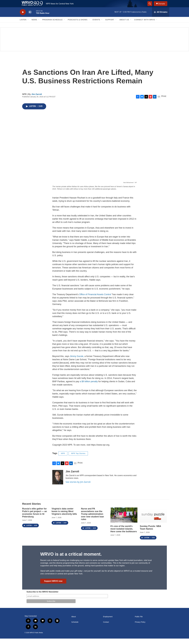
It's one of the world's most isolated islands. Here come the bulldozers (124, 534)
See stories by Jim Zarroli (78, 487)
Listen (23, 25)
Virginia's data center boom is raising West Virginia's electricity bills (64, 517)
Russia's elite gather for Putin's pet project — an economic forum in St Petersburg (35, 518)
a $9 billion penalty (89, 387)
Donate (163, 6)
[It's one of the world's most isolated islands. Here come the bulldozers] (124, 520)
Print (164, 102)
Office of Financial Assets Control (95, 300)
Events (96, 25)
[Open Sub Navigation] (28, 25)
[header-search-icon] (151, 6)
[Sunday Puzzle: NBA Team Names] (153, 520)
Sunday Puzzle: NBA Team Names (150, 533)
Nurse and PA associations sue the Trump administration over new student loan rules (92, 519)
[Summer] (94, 45)
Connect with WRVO (145, 25)
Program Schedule (52, 25)
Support (110, 25)
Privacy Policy (140, 628)
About (74, 622)
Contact (106, 628)
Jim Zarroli (37, 100)
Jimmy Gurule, (77, 362)
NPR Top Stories (78, 459)
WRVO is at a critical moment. (71, 560)
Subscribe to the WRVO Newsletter (42, 597)
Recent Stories (31, 509)
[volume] (30, 18)
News (34, 25)
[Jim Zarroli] (58, 483)
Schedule (75, 628)
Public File (139, 622)
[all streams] (161, 18)
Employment (108, 622)
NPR (63, 459)
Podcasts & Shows (78, 25)
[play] (23, 18)
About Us (124, 25)
